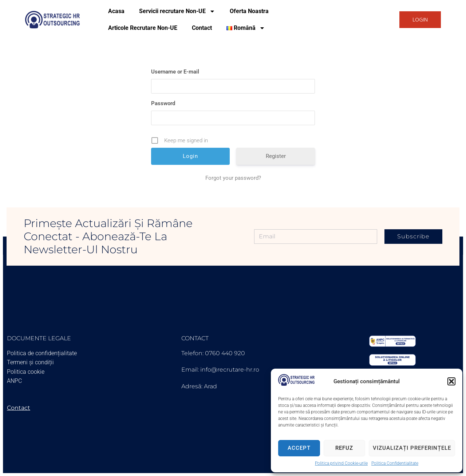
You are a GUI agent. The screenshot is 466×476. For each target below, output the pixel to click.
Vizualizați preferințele (412, 448)
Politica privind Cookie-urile (341, 463)
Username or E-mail (175, 72)
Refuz (344, 448)
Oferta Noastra (249, 11)
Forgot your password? (233, 178)
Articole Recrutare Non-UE (143, 28)
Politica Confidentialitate (395, 463)
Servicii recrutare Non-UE (177, 11)
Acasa (116, 11)
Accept (299, 448)
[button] (451, 381)
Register (276, 156)
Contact (202, 28)
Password (163, 103)
